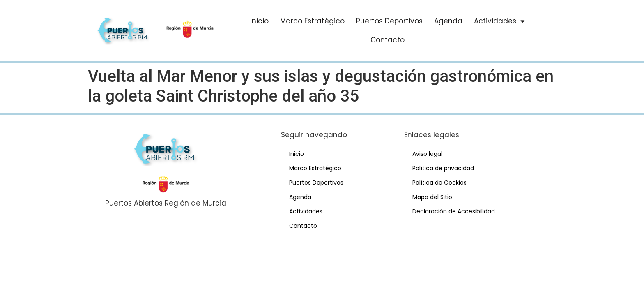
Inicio (259, 21)
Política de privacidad (443, 168)
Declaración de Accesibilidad (454, 211)
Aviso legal (427, 154)
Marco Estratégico (312, 21)
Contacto (388, 40)
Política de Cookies (439, 183)
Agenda (448, 21)
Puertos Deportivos (389, 21)
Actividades (499, 21)
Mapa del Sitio (432, 197)
